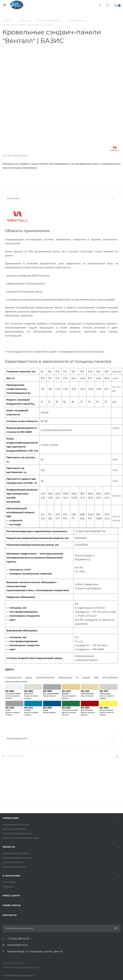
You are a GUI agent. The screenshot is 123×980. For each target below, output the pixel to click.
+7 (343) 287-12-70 (18, 939)
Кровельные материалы (16, 824)
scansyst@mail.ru (18, 945)
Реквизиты (8, 887)
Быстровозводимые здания (17, 833)
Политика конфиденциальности (21, 968)
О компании (11, 876)
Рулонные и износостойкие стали (21, 838)
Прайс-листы (12, 905)
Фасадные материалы (15, 829)
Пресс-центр (11, 896)
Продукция (11, 818)
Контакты (10, 915)
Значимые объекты (13, 862)
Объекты (9, 847)
